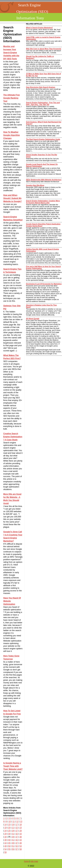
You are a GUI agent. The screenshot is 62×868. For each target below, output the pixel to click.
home (27, 861)
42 (17, 840)
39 (5, 840)
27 (17, 831)
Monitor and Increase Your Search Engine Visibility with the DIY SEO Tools (11, 53)
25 (9, 831)
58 (21, 849)
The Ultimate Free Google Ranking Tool (12, 98)
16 (13, 825)
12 (17, 821)
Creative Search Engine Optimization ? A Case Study (13, 437)
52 (17, 846)
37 (17, 837)
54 (5, 849)
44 (5, 843)
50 (9, 846)
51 (13, 846)
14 (5, 825)
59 (5, 852)
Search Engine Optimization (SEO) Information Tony (32, 12)
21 (13, 828)
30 (9, 834)
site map (34, 861)
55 (9, 849)
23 (21, 828)
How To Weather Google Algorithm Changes (12, 135)
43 (21, 840)
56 (13, 849)
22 (17, 828)
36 (13, 837)
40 (9, 840)
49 (5, 846)
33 (21, 834)
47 (17, 843)
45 (9, 843)
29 (5, 834)
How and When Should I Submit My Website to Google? (12, 198)
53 (21, 846)
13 (21, 821)
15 (9, 825)
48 (21, 843)
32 (17, 834)
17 (17, 825)
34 (5, 837)
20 (9, 828)
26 (13, 831)
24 (5, 831)
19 (5, 828)
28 (21, 831)
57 (17, 849)
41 (13, 840)
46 (13, 843)
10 (10, 821)
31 (13, 834)
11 (13, 821)
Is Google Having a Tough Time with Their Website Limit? (13, 766)
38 (21, 837)
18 (21, 825)
